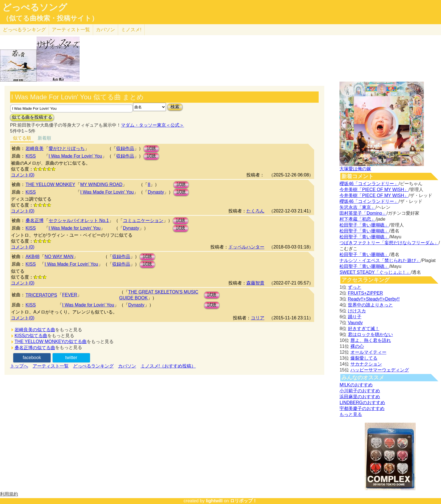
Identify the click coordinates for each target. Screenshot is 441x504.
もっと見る (351, 414)
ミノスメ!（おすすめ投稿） (168, 366)
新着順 (44, 138)
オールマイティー (368, 352)
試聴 (151, 148)
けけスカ (357, 311)
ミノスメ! (131, 30)
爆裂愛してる (364, 358)
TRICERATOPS (41, 295)
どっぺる (24, 30)
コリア (258, 318)
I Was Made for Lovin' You (75, 228)
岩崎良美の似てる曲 (35, 330)
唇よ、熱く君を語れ (371, 340)
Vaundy (355, 323)
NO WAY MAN (59, 257)
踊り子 (355, 317)
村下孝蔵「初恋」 (357, 219)
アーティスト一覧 (51, 366)
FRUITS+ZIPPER (365, 293)
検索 (175, 107)
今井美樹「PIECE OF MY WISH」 (374, 190)
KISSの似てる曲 (31, 336)
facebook (32, 358)
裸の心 (357, 346)
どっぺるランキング (93, 366)
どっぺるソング (35, 7)
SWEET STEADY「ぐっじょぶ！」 (375, 272)
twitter (71, 358)
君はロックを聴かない (370, 334)
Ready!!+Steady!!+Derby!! (374, 299)
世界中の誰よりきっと (370, 305)
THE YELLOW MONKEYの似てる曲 (51, 341)
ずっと (355, 287)
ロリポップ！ (244, 501)
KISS (31, 156)
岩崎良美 (35, 148)
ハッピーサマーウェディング (380, 370)
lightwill (214, 501)
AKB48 (33, 257)
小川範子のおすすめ (360, 391)
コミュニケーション (143, 220)
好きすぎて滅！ (364, 329)
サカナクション (366, 364)
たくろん (255, 211)
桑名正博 (35, 220)
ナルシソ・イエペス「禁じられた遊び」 (380, 260)
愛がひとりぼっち (67, 148)
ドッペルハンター (246, 247)
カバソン (105, 30)
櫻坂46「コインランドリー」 (369, 184)
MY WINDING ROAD (101, 184)
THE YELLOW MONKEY (50, 184)
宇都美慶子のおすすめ (362, 408)
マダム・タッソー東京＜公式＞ (152, 125)
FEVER (70, 295)
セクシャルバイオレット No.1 (79, 220)
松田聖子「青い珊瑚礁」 (364, 225)
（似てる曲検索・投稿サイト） (50, 18)
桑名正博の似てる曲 (35, 348)
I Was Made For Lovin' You (75, 156)
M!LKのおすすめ (356, 385)
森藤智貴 (255, 283)
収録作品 (125, 148)
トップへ (19, 366)
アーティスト (71, 30)
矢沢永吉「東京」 (357, 207)
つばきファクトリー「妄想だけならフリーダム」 (389, 243)
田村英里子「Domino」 (363, 213)
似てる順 (22, 138)
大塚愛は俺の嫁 (355, 169)
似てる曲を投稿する (32, 117)
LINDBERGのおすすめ (362, 403)
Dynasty (156, 192)
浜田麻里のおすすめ (360, 397)
